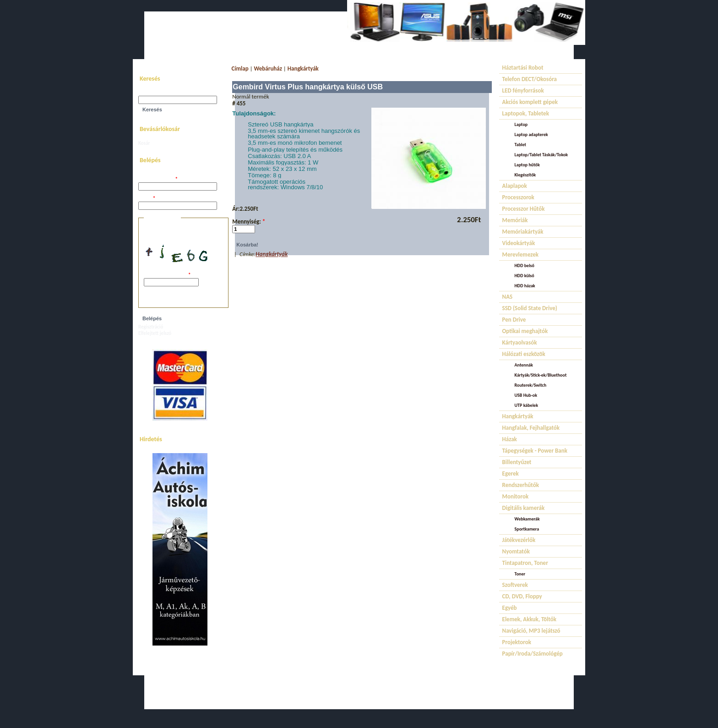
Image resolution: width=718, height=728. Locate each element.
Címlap (240, 68)
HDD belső (525, 265)
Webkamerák (527, 519)
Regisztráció (151, 327)
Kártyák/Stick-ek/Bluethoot (541, 375)
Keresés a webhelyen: (161, 93)
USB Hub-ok (526, 395)
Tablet (520, 145)
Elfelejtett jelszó (155, 333)
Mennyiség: (249, 222)
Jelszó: (147, 199)
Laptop (521, 124)
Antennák (524, 365)
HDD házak (525, 286)
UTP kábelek (526, 405)
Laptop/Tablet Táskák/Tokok (541, 155)
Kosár (144, 143)
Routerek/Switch (531, 385)
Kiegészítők (525, 175)
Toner (520, 574)
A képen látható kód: (167, 275)
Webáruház (268, 68)
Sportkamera (527, 529)
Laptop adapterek (531, 134)
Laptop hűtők (527, 165)
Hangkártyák (303, 68)
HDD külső (525, 276)
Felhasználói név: (158, 179)
